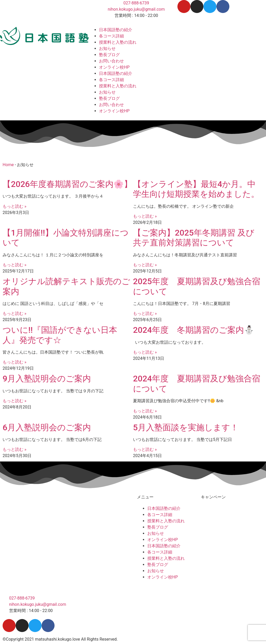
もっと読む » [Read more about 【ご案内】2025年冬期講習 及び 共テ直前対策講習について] (145, 265)
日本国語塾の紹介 (116, 30)
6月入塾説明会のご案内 (47, 427)
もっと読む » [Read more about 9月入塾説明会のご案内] (14, 401)
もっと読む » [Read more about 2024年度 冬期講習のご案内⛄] (145, 352)
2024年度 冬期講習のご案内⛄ (194, 330)
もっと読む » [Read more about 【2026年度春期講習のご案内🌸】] (14, 206)
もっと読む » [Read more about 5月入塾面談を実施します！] (145, 449)
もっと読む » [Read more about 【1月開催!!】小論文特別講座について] (14, 265)
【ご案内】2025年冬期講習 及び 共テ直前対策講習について (194, 238)
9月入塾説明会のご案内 (47, 379)
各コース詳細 (111, 36)
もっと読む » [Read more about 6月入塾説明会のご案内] (14, 449)
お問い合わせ (111, 61)
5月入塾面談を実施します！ (186, 427)
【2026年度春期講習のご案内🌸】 (67, 184)
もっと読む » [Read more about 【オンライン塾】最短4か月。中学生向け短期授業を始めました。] (145, 216)
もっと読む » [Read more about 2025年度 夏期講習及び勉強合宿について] (145, 313)
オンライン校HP (114, 67)
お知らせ (107, 48)
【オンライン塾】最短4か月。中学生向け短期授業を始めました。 (197, 189)
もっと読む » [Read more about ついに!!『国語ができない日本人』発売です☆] (14, 362)
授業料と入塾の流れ (118, 42)
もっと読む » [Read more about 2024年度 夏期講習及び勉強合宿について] (145, 411)
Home (8, 165)
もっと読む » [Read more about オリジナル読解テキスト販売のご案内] (14, 313)
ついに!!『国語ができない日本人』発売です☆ (60, 335)
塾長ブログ (109, 55)
